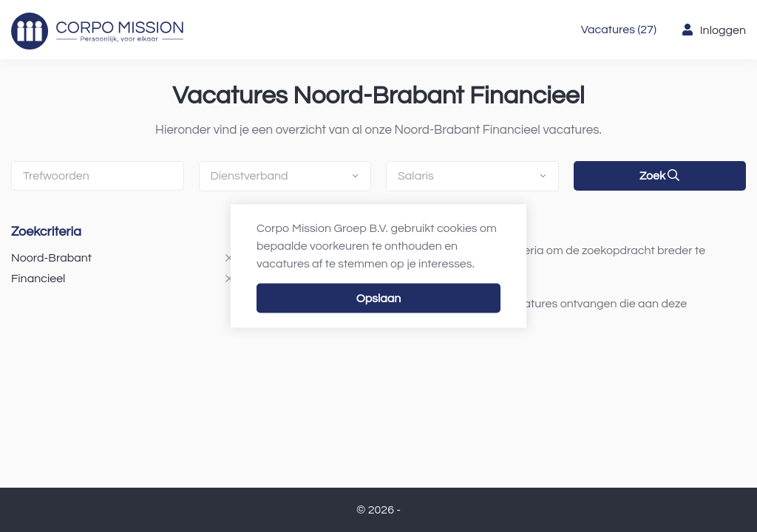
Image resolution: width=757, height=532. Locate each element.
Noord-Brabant (51, 258)
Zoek (659, 175)
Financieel (38, 279)
